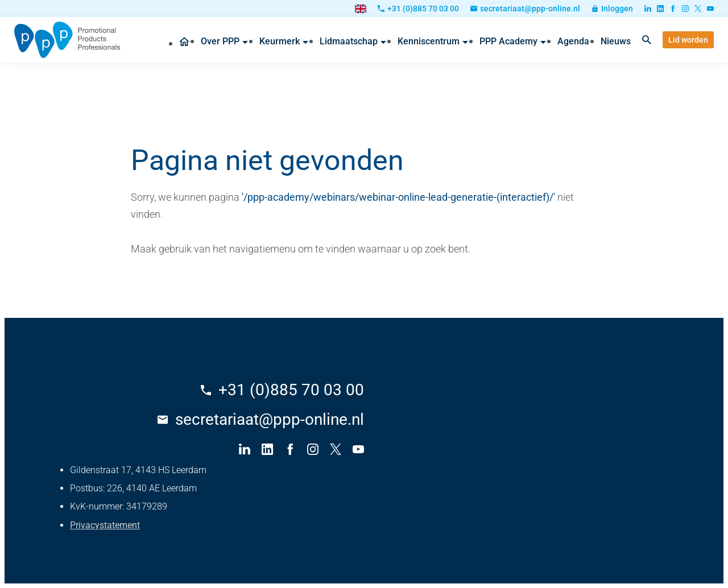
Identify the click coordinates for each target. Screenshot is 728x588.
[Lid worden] (688, 40)
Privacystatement (105, 525)
